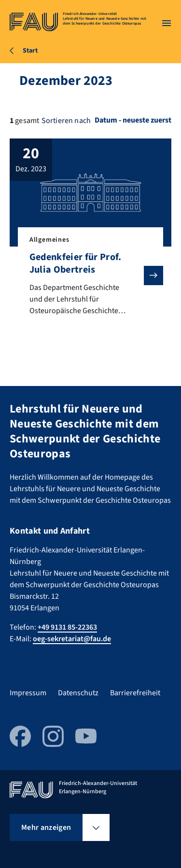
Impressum (28, 693)
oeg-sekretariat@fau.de (72, 639)
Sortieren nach (66, 121)
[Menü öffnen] (167, 23)
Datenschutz (78, 693)
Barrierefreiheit (135, 693)
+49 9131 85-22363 (67, 627)
